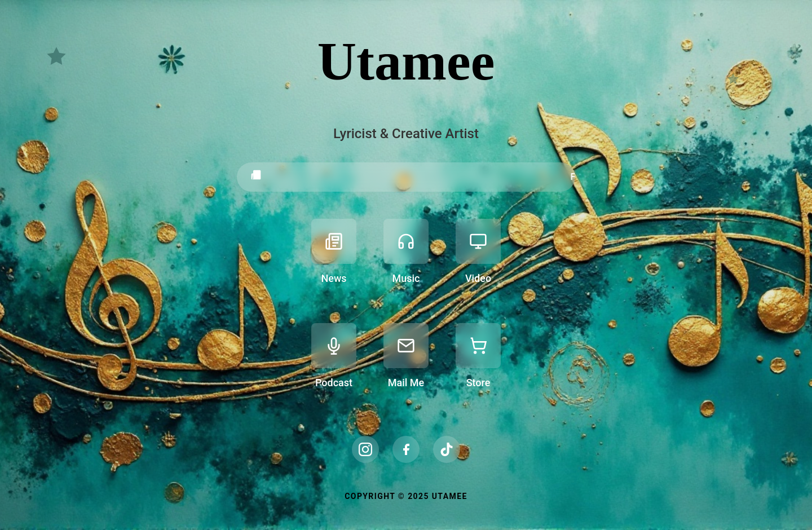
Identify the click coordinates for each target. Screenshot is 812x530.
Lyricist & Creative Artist (406, 134)
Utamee (406, 61)
